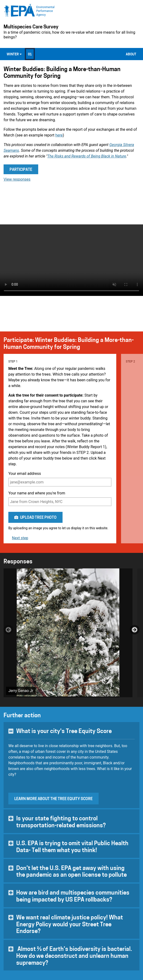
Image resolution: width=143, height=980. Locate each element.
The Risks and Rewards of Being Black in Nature (87, 156)
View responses (17, 179)
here (59, 135)
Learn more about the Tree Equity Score (53, 799)
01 (30, 55)
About (131, 55)
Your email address (60, 479)
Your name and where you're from (60, 498)
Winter (14, 54)
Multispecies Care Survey (31, 27)
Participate (21, 170)
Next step (20, 538)
